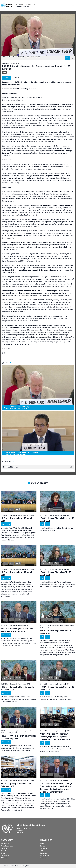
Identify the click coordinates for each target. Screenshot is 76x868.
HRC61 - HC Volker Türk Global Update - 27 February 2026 (18, 737)
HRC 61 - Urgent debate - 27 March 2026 (17, 520)
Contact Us (43, 853)
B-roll (3, 853)
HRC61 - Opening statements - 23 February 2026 (16, 785)
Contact (5, 866)
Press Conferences (7, 846)
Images (3, 851)
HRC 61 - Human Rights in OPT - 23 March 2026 (55, 574)
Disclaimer (44, 858)
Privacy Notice (26, 866)
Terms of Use (44, 856)
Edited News (5, 844)
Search (42, 846)
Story (7, 78)
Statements (5, 848)
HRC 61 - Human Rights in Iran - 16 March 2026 (55, 632)
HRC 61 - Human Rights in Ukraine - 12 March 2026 (57, 688)
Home (42, 844)
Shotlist (17, 78)
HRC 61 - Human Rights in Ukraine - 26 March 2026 (57, 520)
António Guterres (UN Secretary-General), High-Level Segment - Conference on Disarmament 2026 (55, 737)
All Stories (4, 858)
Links (42, 851)
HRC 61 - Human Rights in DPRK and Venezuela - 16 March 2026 (17, 630)
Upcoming (43, 848)
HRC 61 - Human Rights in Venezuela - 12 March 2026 (18, 688)
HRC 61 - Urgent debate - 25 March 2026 (17, 574)
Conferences (5, 856)
